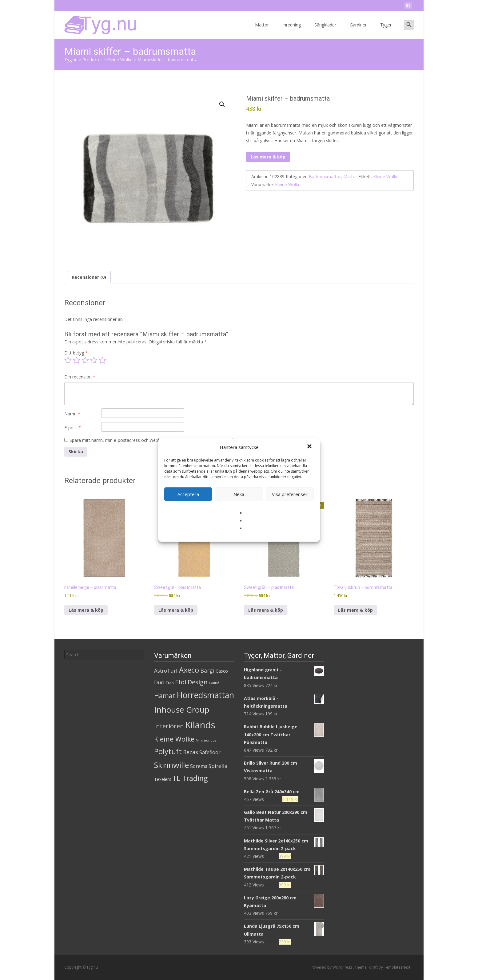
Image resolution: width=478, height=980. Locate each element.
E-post (73, 428)
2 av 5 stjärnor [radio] (77, 360)
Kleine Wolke (386, 176)
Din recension (80, 377)
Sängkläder (325, 30)
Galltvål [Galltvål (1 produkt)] (215, 683)
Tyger (386, 30)
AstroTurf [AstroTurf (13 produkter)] (166, 671)
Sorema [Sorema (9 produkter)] (199, 766)
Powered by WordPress (332, 967)
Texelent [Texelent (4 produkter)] (163, 779)
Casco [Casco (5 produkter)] (222, 671)
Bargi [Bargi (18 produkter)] (207, 670)
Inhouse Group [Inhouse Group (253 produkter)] (182, 710)
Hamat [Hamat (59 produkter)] (165, 696)
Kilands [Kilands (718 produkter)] (200, 725)
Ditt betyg (76, 353)
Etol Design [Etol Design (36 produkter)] (191, 682)
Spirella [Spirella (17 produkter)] (218, 766)
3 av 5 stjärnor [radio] (85, 360)
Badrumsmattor (325, 176)
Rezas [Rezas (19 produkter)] (191, 752)
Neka (239, 494)
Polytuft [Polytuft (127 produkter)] (168, 751)
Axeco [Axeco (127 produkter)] (189, 670)
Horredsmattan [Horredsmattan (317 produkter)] (205, 695)
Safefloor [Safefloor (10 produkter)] (210, 752)
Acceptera (188, 494)
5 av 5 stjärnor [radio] (102, 360)
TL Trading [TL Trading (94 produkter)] (190, 778)
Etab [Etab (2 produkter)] (170, 683)
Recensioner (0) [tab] (89, 277)
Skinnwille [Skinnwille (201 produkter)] (171, 765)
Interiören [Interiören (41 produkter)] (169, 726)
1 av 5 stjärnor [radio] (68, 360)
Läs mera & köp (268, 157)
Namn (72, 414)
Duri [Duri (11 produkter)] (159, 682)
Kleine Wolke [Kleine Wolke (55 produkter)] (174, 739)
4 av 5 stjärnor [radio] (94, 360)
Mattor (262, 30)
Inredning (292, 30)
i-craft (373, 967)
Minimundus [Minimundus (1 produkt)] (206, 740)
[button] (310, 447)
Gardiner (358, 30)
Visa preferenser (290, 494)
